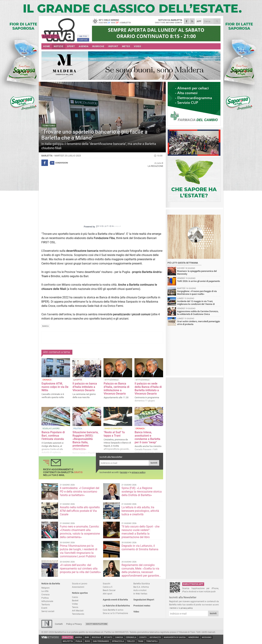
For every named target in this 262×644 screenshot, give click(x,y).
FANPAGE (83, 40)
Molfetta (68, 641)
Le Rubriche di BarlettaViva (116, 606)
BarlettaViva (59, 29)
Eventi (44, 608)
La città (45, 591)
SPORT (71, 46)
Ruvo (87, 641)
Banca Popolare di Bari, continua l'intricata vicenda (53, 436)
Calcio (75, 597)
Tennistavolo (78, 614)
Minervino (194, 637)
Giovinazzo (155, 637)
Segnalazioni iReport (144, 600)
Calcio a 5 (108, 587)
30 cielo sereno (114, 21)
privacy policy (139, 472)
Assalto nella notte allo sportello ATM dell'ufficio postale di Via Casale (80, 511)
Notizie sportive (80, 593)
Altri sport (107, 594)
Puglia (79, 641)
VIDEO (138, 46)
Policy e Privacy (74, 624)
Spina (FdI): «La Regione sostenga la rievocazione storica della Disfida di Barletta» (142, 492)
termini (124, 472)
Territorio (46, 605)
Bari (87, 637)
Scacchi (106, 584)
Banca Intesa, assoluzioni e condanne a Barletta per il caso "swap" (147, 437)
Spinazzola (118, 641)
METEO (126, 46)
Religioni (45, 588)
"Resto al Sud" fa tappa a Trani (114, 434)
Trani (140, 641)
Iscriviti (154, 463)
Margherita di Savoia (175, 637)
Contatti (59, 624)
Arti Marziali (78, 611)
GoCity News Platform (97, 624)
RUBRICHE (98, 46)
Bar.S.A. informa (141, 587)
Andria (78, 637)
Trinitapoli (152, 641)
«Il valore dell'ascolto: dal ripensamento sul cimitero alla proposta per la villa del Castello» (80, 569)
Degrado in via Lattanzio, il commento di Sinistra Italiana (140, 548)
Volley (75, 604)
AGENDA (84, 46)
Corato (143, 637)
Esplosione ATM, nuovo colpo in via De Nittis (55, 387)
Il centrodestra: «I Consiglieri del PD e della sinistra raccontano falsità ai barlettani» (80, 492)
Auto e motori (140, 590)
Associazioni (78, 587)
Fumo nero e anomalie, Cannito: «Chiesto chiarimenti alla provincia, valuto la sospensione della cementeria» (80, 532)
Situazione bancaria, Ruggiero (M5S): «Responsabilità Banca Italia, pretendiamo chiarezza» (86, 441)
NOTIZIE (59, 46)
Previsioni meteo (142, 606)
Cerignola (131, 637)
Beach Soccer (109, 590)
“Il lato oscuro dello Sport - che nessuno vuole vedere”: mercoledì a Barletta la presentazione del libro (140, 532)
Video (136, 612)
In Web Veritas (140, 594)
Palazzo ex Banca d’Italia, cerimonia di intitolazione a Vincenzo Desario (116, 389)
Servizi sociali (48, 611)
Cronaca (45, 594)
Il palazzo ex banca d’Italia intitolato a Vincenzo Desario (85, 387)
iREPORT (113, 46)
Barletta (67, 637)
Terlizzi (131, 641)
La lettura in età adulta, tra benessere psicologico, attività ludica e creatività (140, 511)
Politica (45, 598)
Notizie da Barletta (51, 584)
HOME (47, 46)
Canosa (119, 637)
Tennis (75, 607)
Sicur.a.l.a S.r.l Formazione (115, 613)
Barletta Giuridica (142, 584)
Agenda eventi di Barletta (115, 600)
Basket (75, 600)
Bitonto (108, 637)
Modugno (207, 637)
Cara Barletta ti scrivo (113, 610)
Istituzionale (47, 601)
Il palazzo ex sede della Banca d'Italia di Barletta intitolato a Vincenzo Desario (148, 389)
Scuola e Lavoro (80, 584)
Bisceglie (96, 637)
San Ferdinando (101, 641)
